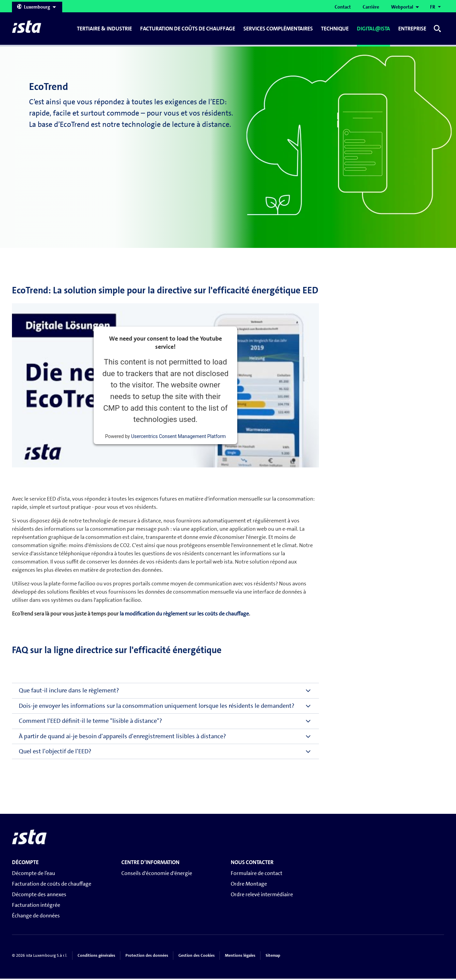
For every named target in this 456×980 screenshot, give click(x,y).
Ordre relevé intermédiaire (262, 896)
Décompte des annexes (39, 896)
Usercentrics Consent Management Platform (178, 438)
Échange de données (36, 917)
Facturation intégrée (36, 907)
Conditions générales (96, 957)
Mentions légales (240, 957)
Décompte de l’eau (33, 875)
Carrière (371, 7)
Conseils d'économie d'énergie (157, 875)
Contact (343, 7)
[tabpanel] (228, 147)
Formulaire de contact (257, 875)
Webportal (402, 7)
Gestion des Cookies (197, 957)
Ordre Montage (249, 885)
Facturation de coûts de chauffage (52, 885)
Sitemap (273, 957)
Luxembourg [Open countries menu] (37, 7)
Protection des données (147, 957)
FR (433, 7)
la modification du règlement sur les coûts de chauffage (184, 615)
